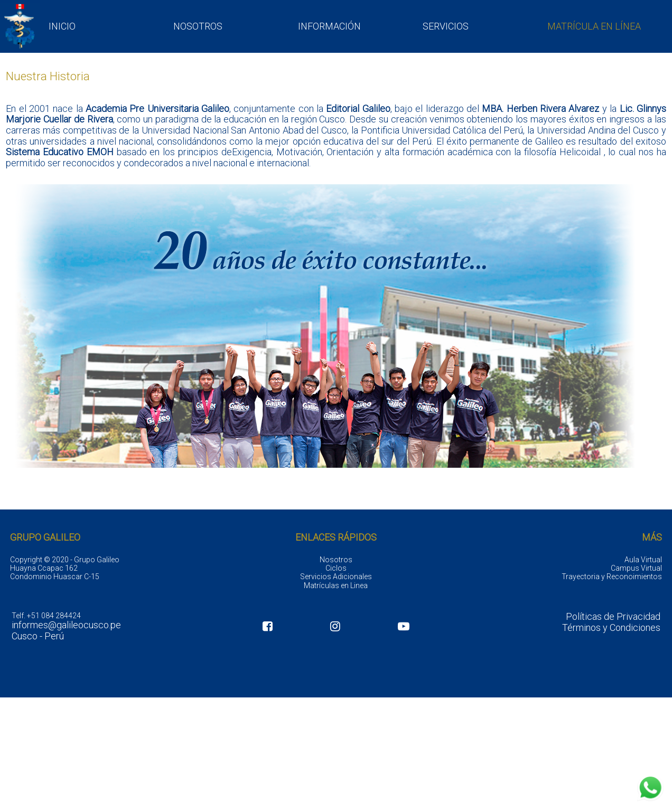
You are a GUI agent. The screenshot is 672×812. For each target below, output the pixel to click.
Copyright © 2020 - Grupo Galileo (65, 560)
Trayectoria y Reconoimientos (612, 577)
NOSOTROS (198, 26)
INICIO (62, 26)
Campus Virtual (636, 568)
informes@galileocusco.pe (66, 625)
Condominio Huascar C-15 (55, 577)
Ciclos (336, 568)
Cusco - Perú (38, 636)
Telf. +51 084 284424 (46, 616)
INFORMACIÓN (329, 26)
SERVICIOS (446, 26)
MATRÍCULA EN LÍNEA (594, 26)
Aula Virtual (643, 560)
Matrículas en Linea (336, 586)
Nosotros (336, 560)
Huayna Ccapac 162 (44, 568)
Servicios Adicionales (336, 577)
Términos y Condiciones (611, 628)
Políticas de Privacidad (613, 617)
